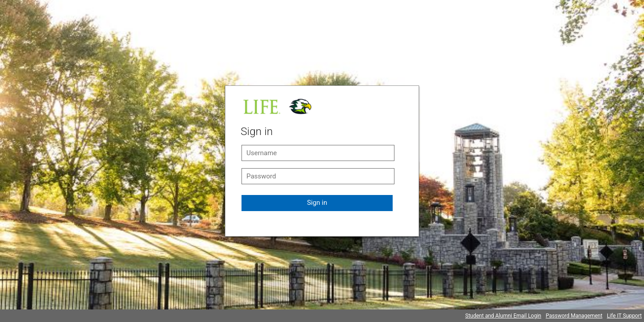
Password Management (574, 316)
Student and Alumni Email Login (503, 316)
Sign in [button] (317, 203)
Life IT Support (624, 316)
